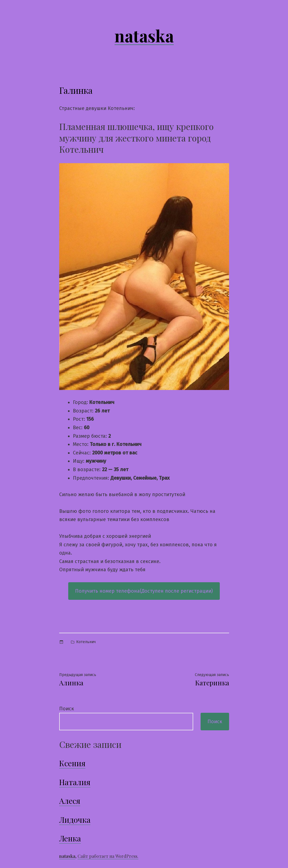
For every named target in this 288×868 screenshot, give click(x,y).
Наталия (75, 782)
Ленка (70, 838)
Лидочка (75, 820)
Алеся (70, 801)
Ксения (72, 763)
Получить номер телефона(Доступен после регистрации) (144, 591)
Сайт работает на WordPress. (108, 856)
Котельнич (86, 642)
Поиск (67, 709)
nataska (144, 35)
